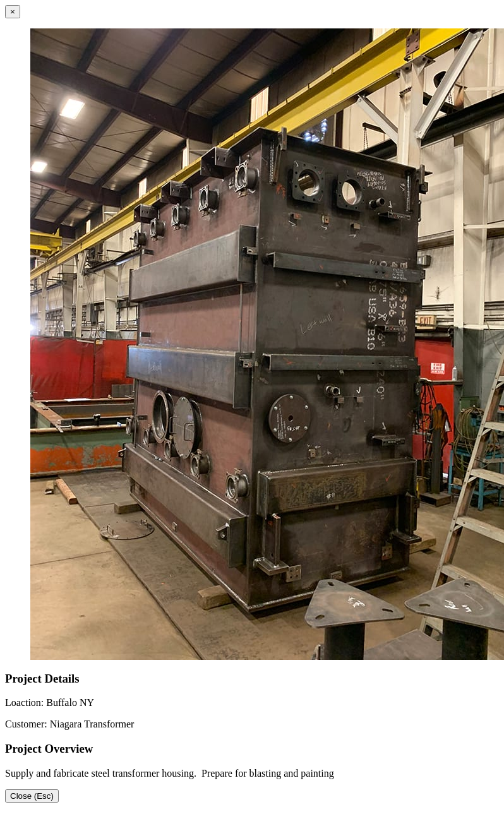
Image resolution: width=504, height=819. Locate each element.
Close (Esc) (32, 796)
